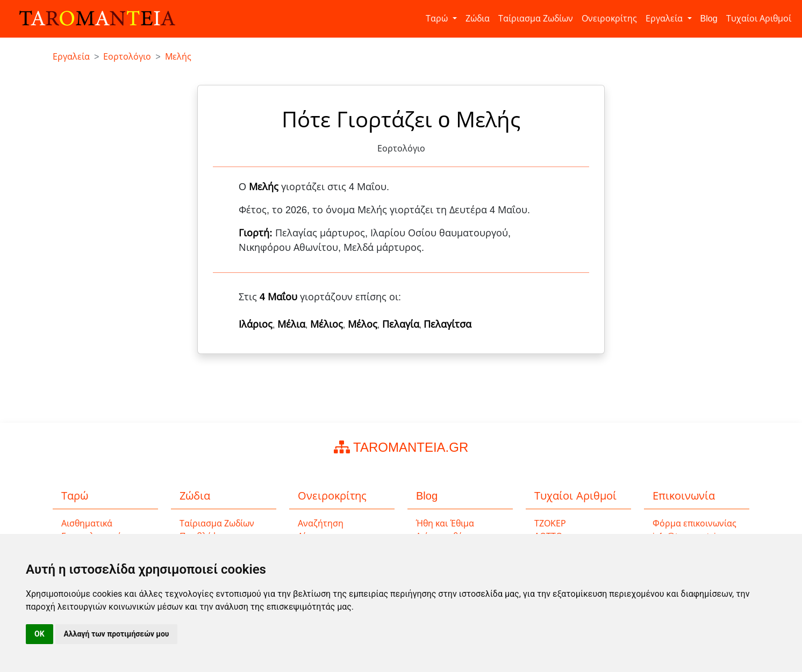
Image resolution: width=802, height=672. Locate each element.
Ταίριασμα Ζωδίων (536, 19)
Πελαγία (401, 324)
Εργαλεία (665, 19)
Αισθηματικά (87, 523)
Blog (709, 19)
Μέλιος (327, 324)
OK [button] (40, 634)
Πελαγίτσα (447, 324)
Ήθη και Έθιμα (445, 523)
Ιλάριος (256, 324)
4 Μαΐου (278, 297)
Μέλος (363, 324)
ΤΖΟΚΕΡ (550, 523)
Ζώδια (478, 19)
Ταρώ (438, 19)
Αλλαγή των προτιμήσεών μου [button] (117, 634)
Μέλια (291, 324)
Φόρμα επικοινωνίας (694, 523)
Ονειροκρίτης (609, 19)
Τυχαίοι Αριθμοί (759, 19)
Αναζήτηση (321, 523)
